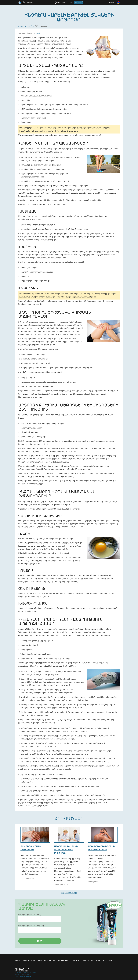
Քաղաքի (76, 961)
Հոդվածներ (88, 961)
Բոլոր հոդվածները (69, 893)
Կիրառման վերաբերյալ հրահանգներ (39, 961)
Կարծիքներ (63, 961)
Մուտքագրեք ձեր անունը (30, 914)
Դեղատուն (101, 961)
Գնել (40, 941)
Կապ (110, 961)
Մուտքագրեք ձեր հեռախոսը (31, 925)
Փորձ (17, 961)
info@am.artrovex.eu (21, 971)
